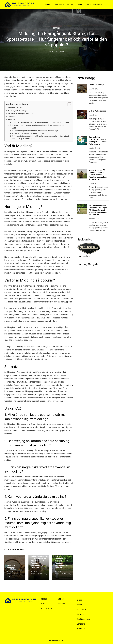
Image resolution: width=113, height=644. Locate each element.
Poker (43, 604)
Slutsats (11, 117)
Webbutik (81, 629)
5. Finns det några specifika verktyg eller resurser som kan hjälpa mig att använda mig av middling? (40, 137)
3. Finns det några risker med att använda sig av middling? (35, 131)
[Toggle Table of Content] (68, 104)
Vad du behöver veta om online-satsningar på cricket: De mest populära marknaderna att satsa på (61, 561)
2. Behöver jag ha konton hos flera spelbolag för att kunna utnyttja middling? (38, 127)
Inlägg (79, 600)
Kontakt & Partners (94, 5)
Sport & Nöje (59, 5)
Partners (81, 614)
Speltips (47, 5)
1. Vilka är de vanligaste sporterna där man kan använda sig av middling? (41, 122)
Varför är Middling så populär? (20, 114)
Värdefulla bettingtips (11, 567)
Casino (80, 5)
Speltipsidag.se (84, 619)
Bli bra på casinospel (98, 111)
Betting (71, 5)
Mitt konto (81, 610)
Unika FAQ (12, 120)
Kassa (80, 605)
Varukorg (81, 624)
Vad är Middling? (15, 108)
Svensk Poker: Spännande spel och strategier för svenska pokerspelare (98, 140)
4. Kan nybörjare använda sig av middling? (28, 133)
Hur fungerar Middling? (17, 111)
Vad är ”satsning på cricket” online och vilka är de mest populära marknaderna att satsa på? (98, 175)
